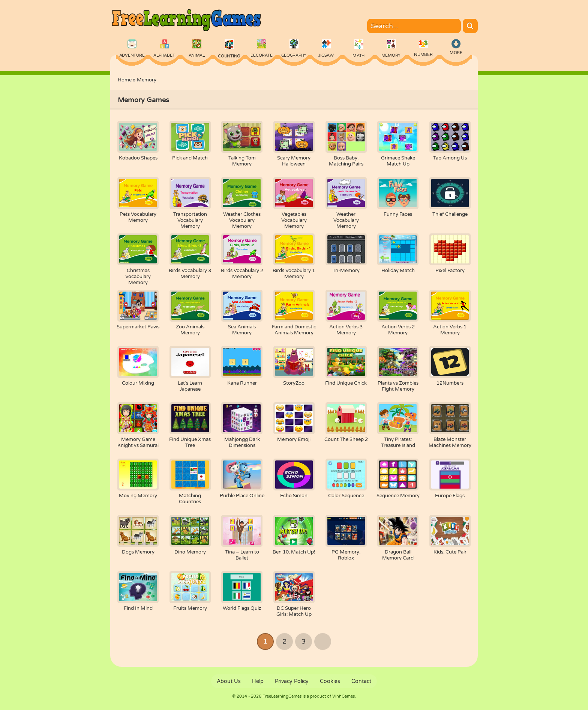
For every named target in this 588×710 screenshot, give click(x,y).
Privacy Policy (292, 681)
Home (125, 80)
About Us (229, 681)
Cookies (330, 681)
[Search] (470, 26)
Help (258, 681)
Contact (361, 681)
